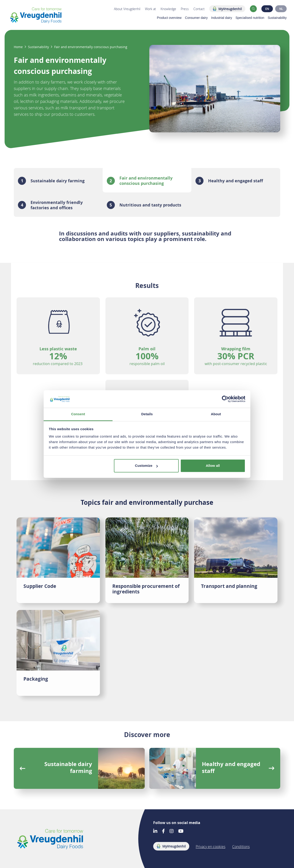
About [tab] (216, 414)
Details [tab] (147, 414)
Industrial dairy (222, 18)
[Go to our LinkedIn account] (155, 832)
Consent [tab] (78, 414)
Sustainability (277, 18)
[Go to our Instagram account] (172, 832)
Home (18, 47)
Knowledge (168, 9)
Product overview (169, 18)
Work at (150, 9)
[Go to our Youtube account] (181, 832)
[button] (253, 9)
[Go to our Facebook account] (163, 832)
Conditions (241, 847)
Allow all (213, 466)
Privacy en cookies (211, 847)
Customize (147, 466)
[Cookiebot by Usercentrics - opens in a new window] (225, 399)
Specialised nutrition (250, 18)
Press (185, 9)
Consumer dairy (196, 18)
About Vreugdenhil (127, 9)
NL (281, 9)
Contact (199, 9)
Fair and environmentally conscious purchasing (91, 47)
